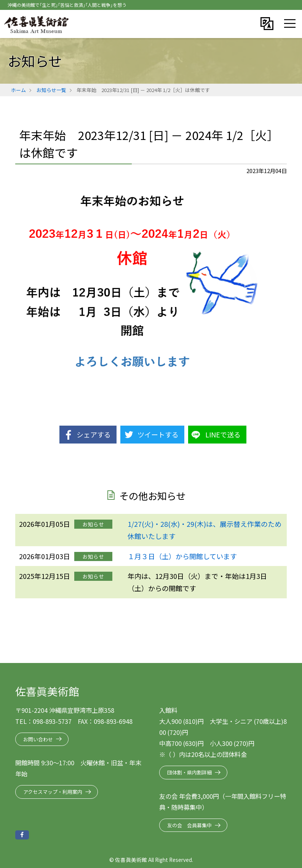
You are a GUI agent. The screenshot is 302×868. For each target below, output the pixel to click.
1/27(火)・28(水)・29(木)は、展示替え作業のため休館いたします (205, 530)
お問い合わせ (38, 739)
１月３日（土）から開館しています (182, 556)
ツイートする (158, 434)
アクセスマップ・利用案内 (53, 792)
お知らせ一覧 (51, 90)
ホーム (18, 90)
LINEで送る (223, 434)
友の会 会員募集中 (189, 825)
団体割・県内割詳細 (189, 772)
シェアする (94, 434)
